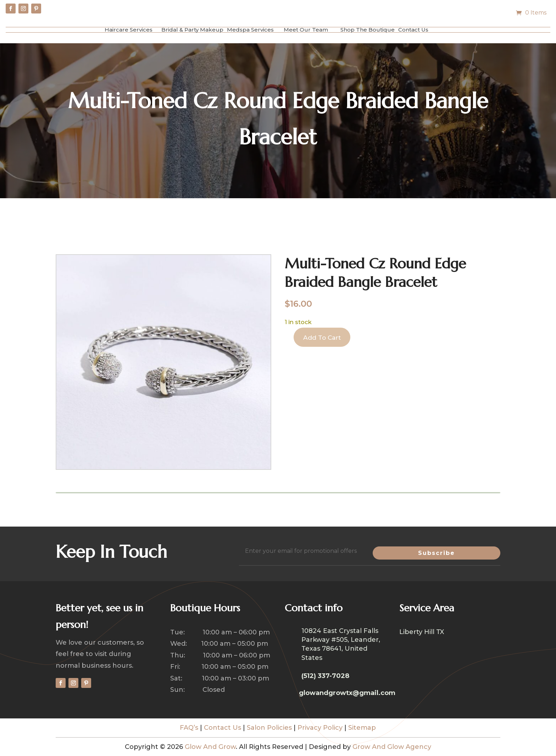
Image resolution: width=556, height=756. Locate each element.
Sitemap (362, 728)
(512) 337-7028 (325, 676)
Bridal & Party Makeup (192, 30)
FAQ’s (189, 728)
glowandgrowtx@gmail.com (347, 693)
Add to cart (324, 338)
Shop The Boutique (368, 30)
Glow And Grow (210, 747)
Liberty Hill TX (422, 633)
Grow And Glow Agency (392, 747)
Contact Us (413, 30)
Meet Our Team (306, 30)
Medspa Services (250, 30)
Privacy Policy (320, 728)
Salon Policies (269, 728)
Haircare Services (129, 30)
